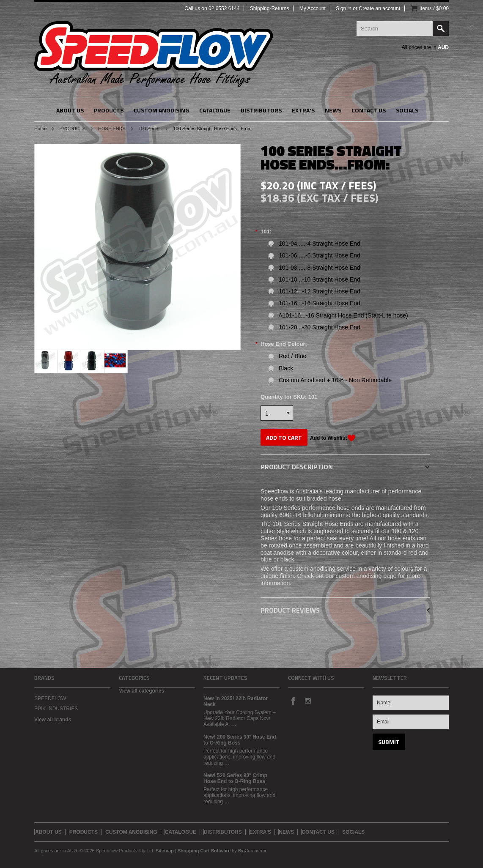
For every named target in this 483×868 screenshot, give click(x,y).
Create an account (379, 8)
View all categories (141, 691)
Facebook (293, 701)
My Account (313, 8)
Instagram (307, 701)
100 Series (150, 129)
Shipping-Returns (270, 8)
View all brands (53, 720)
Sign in (344, 8)
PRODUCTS (72, 129)
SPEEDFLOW (50, 698)
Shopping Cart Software (204, 851)
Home (40, 129)
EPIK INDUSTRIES (56, 709)
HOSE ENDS (112, 129)
